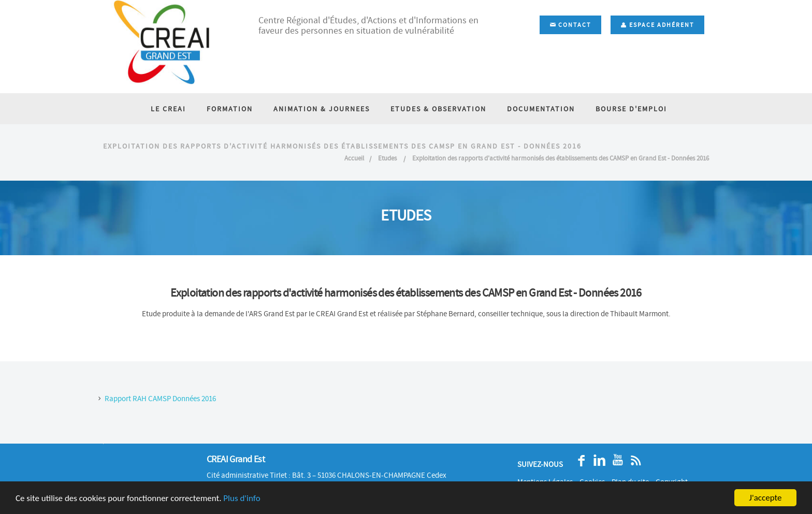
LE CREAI (168, 109)
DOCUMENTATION (541, 109)
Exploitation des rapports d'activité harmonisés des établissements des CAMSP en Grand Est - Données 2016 (561, 158)
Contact (570, 25)
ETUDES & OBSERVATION (438, 109)
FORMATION (230, 109)
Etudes (388, 158)
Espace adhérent (657, 25)
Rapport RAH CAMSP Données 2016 (160, 399)
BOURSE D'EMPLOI (631, 109)
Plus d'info (242, 498)
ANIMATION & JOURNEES (322, 109)
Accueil (354, 158)
